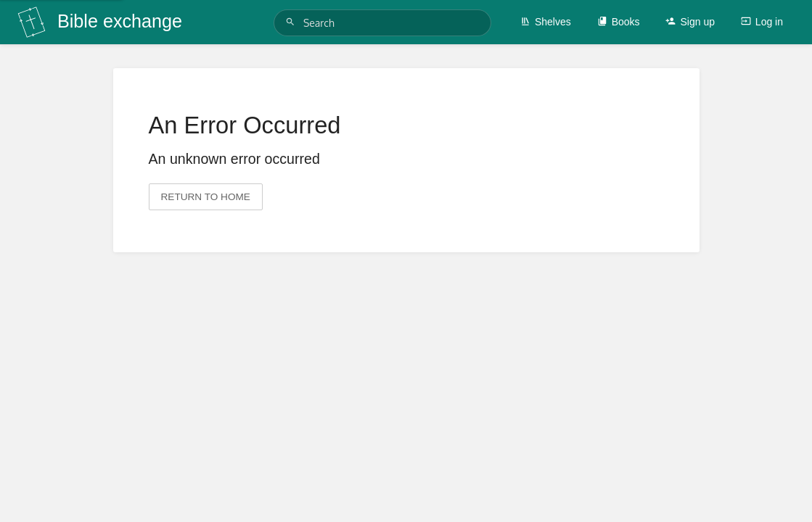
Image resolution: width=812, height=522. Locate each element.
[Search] (292, 22)
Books (619, 22)
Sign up (690, 22)
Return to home (206, 197)
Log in (762, 22)
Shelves (546, 22)
